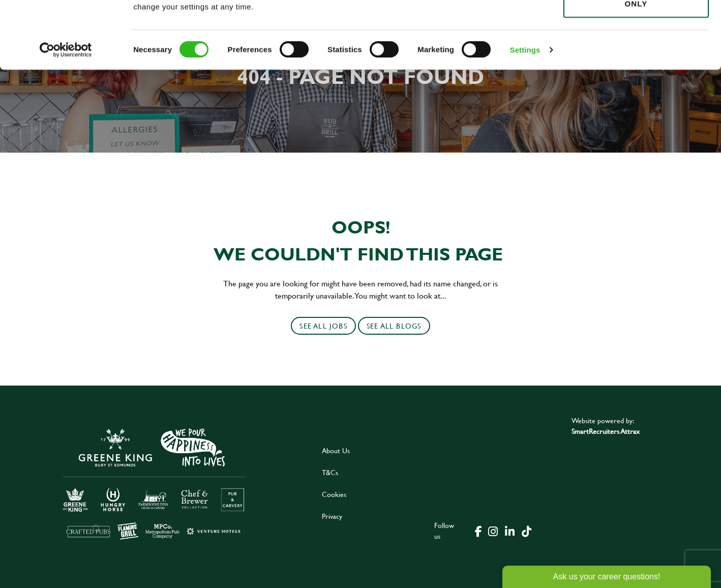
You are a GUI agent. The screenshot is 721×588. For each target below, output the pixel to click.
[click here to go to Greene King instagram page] (493, 531)
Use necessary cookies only (636, 65)
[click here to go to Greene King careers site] (154, 483)
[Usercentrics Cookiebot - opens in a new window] (66, 117)
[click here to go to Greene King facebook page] (478, 531)
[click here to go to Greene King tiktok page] (526, 531)
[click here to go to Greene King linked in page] (509, 531)
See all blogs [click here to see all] (394, 326)
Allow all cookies (636, 26)
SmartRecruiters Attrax (606, 431)
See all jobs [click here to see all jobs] (323, 326)
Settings (525, 117)
